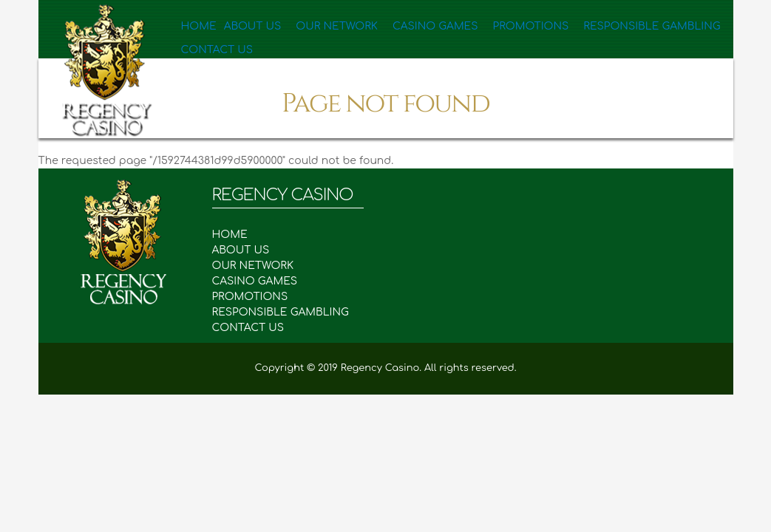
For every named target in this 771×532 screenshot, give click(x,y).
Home (200, 26)
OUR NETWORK (261, 266)
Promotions (502, 26)
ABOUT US (248, 250)
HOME (238, 235)
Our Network (330, 26)
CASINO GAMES (262, 281)
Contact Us (216, 66)
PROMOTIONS (258, 297)
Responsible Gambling (609, 26)
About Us (255, 26)
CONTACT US (248, 328)
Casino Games (417, 26)
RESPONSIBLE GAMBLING (288, 312)
